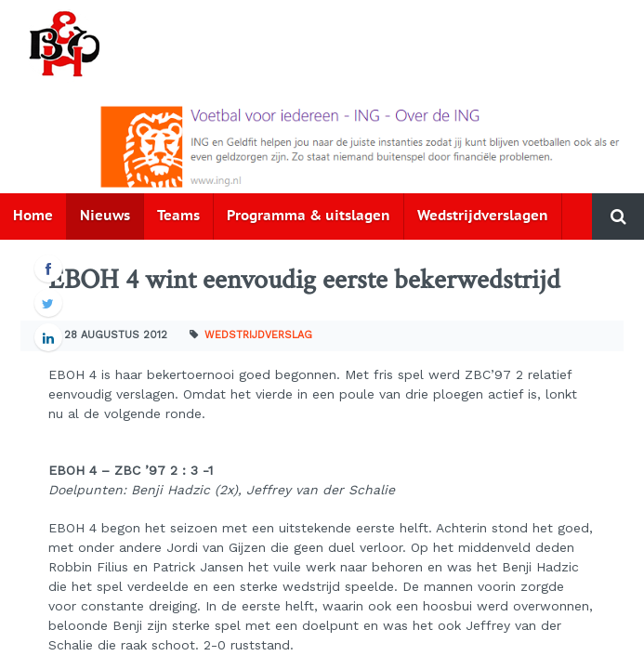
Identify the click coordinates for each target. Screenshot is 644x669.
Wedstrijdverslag (258, 335)
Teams (178, 216)
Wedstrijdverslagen (483, 216)
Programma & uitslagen (309, 216)
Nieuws (105, 216)
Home (33, 216)
